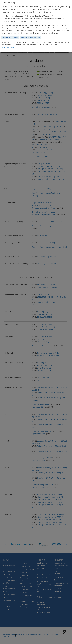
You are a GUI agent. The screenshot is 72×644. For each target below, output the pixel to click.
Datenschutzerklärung (9, 47)
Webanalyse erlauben (10, 38)
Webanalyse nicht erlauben (31, 38)
